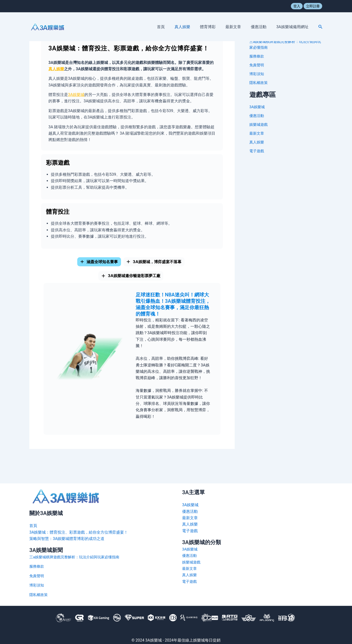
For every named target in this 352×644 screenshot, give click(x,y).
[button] (320, 27)
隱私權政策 (259, 83)
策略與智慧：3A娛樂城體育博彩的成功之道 (67, 539)
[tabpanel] (132, 368)
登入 (297, 6)
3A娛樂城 (76, 95)
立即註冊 (313, 6)
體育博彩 (215, 27)
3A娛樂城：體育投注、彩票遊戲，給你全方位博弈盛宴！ (79, 532)
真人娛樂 (191, 27)
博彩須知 (257, 74)
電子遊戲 (257, 151)
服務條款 (257, 56)
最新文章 (238, 27)
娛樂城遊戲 (259, 124)
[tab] (93, 264)
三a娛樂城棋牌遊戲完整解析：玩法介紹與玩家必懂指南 (77, 557)
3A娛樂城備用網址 (293, 27)
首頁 (172, 27)
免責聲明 (257, 65)
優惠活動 (262, 27)
